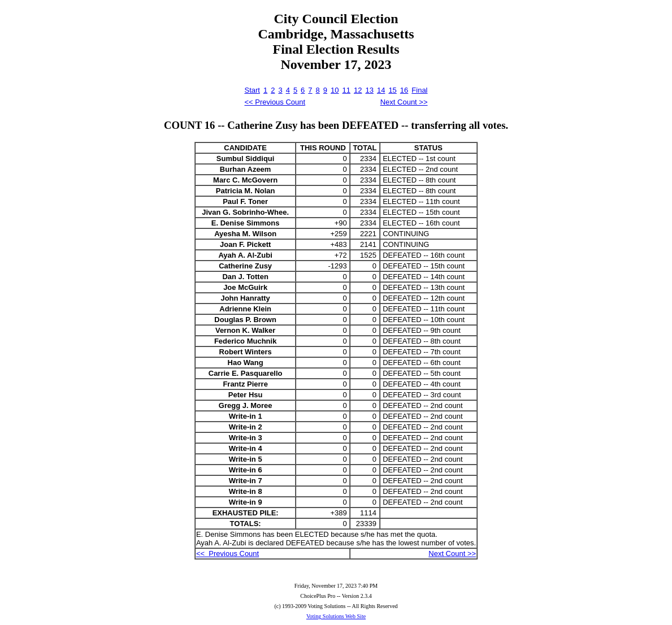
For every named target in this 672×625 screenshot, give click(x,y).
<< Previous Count (275, 102)
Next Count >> (404, 102)
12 (358, 90)
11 (346, 90)
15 (392, 90)
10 (335, 90)
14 (381, 90)
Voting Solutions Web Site (336, 616)
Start (252, 90)
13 (369, 90)
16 (404, 90)
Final (419, 90)
